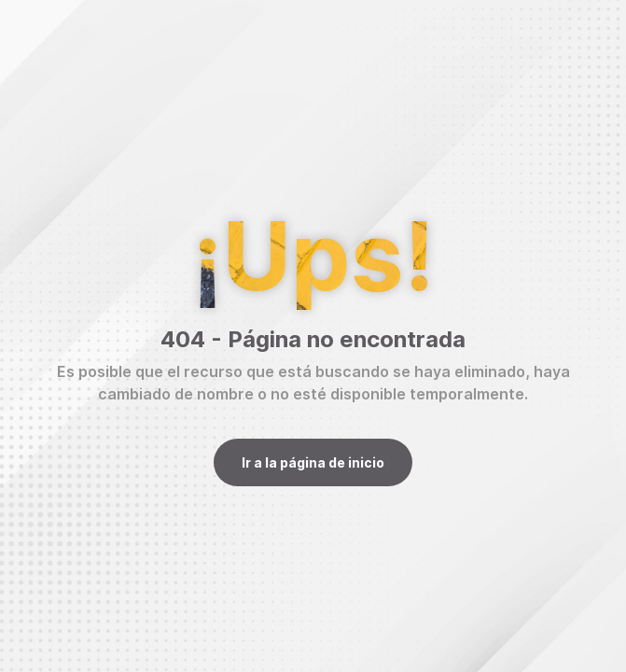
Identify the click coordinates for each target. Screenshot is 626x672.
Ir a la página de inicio (313, 462)
